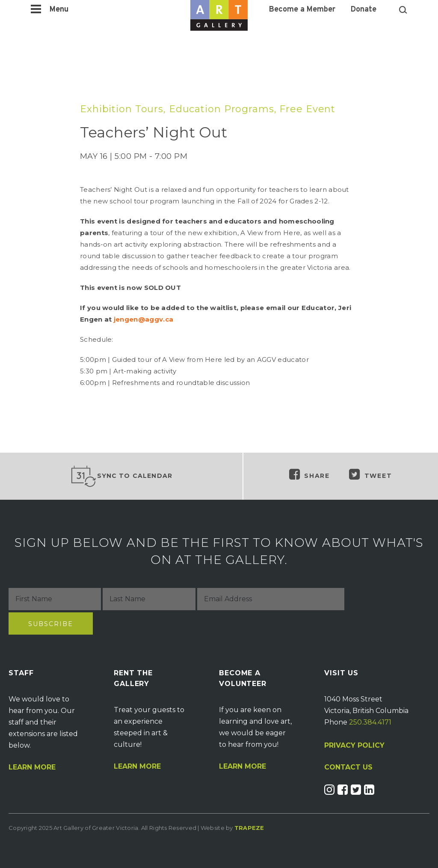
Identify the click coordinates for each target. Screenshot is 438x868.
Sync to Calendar (121, 476)
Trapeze (249, 828)
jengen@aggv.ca (144, 319)
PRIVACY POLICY (354, 745)
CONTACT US (348, 767)
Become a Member (302, 10)
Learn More (32, 767)
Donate (364, 10)
